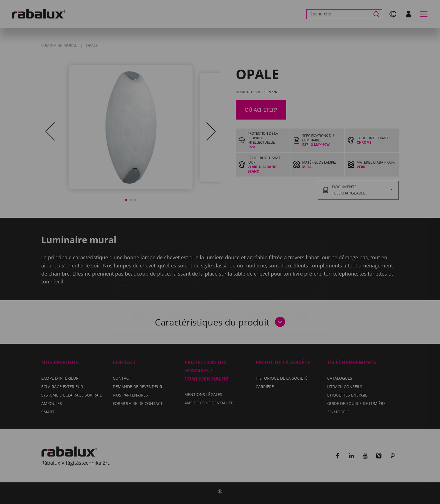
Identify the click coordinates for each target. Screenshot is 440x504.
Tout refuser (232, 283)
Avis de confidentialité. (253, 266)
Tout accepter (282, 283)
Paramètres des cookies (170, 283)
